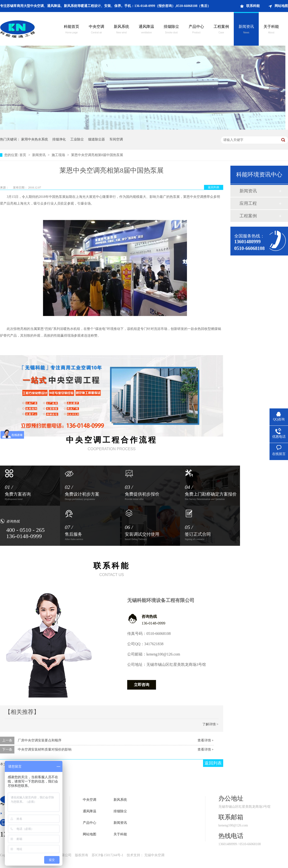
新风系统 (121, 30)
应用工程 (248, 203)
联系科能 (253, 6)
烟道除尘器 (96, 139)
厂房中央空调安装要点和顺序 (40, 740)
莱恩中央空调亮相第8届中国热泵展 (97, 155)
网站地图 (281, 6)
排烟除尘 (171, 30)
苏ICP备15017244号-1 (107, 855)
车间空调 (116, 139)
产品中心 (196, 30)
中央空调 (96, 30)
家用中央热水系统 (35, 139)
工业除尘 (77, 139)
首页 (23, 155)
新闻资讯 (246, 30)
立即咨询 (142, 685)
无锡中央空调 (154, 855)
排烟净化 (59, 139)
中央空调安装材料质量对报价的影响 (45, 750)
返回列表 (214, 187)
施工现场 (59, 155)
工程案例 (221, 30)
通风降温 (146, 30)
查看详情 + (206, 740)
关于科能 (271, 30)
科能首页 (72, 30)
